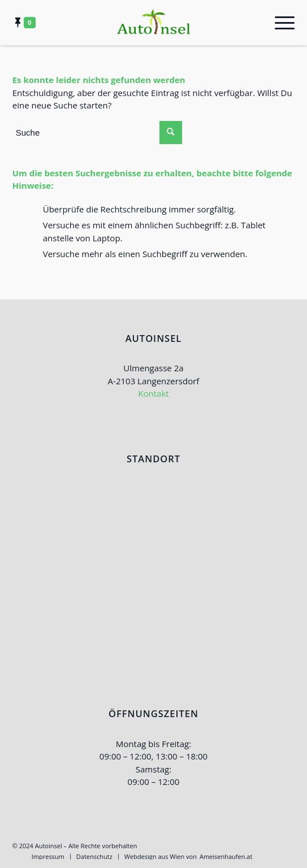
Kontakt (153, 393)
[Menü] (279, 23)
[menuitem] (48, 857)
